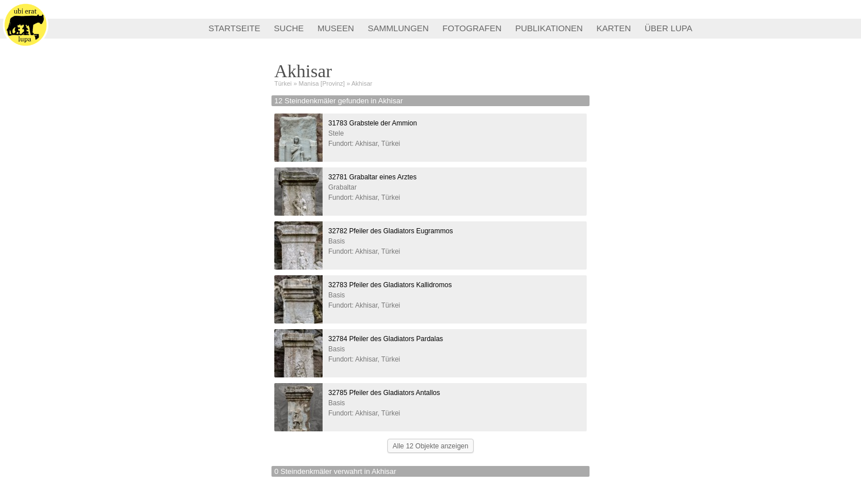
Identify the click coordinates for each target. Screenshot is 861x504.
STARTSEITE (234, 28)
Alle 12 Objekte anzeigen (430, 446)
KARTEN (614, 28)
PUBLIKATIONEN (549, 28)
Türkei (283, 83)
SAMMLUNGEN (398, 28)
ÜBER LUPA (668, 28)
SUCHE (289, 28)
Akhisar (362, 83)
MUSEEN (336, 28)
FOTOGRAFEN (472, 28)
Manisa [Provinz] (322, 83)
